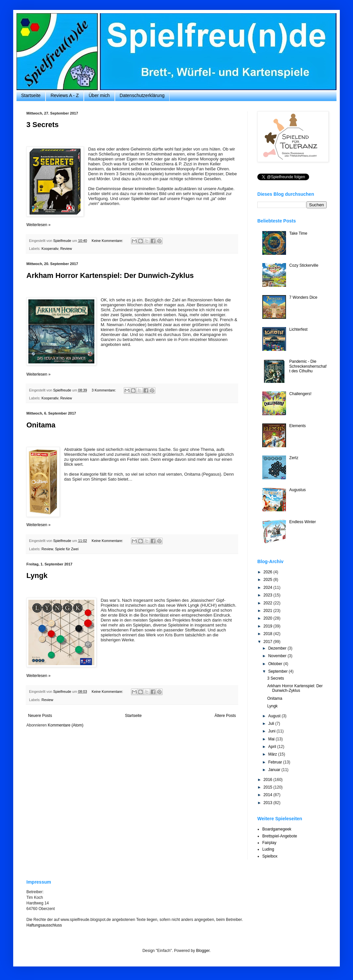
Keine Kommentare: (108, 241)
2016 (269, 780)
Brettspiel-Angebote (280, 836)
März (273, 754)
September (278, 671)
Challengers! (300, 394)
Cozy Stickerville (304, 265)
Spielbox (270, 856)
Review (66, 249)
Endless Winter (303, 522)
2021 (269, 611)
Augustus (298, 490)
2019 (269, 626)
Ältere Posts (225, 716)
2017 (269, 642)
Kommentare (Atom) (66, 725)
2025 (269, 580)
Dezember (278, 648)
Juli (272, 724)
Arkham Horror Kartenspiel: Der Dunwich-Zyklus (110, 275)
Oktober (276, 664)
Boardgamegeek (277, 829)
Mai (272, 739)
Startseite (31, 95)
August (275, 716)
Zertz (294, 458)
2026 (269, 572)
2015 (269, 787)
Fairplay (269, 843)
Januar (275, 770)
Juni (272, 731)
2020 (269, 618)
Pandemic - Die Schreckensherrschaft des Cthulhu (308, 366)
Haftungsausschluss (44, 925)
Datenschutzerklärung (142, 95)
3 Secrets (43, 125)
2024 (269, 588)
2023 (269, 595)
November (278, 656)
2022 (269, 603)
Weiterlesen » (38, 225)
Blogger (203, 951)
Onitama (41, 425)
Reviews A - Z (65, 95)
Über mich (99, 95)
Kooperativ (50, 249)
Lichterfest (298, 329)
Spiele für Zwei (67, 549)
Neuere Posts (40, 716)
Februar (276, 762)
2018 (269, 634)
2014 (269, 795)
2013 (269, 803)
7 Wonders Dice (303, 297)
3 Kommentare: (104, 390)
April (273, 747)
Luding (268, 849)
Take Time (298, 233)
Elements (298, 426)
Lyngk (37, 575)
